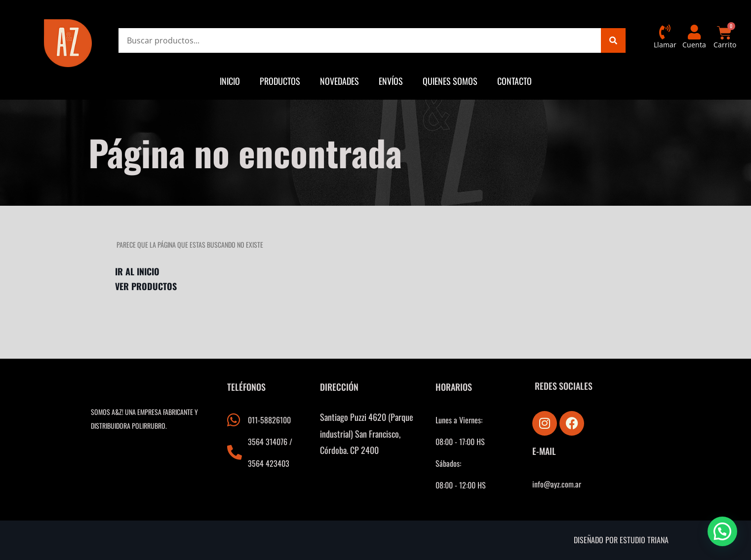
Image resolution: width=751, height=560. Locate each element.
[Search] (613, 40)
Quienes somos (450, 81)
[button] (723, 532)
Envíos (391, 81)
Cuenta (694, 45)
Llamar (665, 45)
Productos (280, 81)
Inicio (230, 81)
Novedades (339, 81)
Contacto (514, 81)
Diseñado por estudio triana (621, 540)
